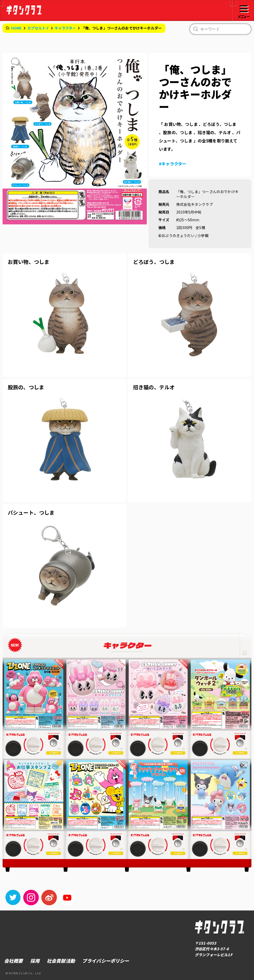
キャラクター (65, 28)
